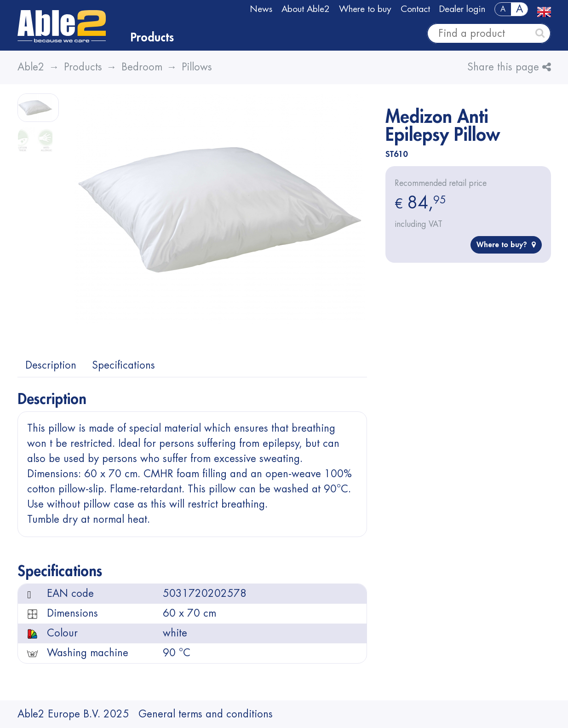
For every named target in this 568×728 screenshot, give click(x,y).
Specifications (123, 365)
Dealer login (462, 9)
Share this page (509, 67)
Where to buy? (506, 245)
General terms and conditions (206, 714)
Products (152, 38)
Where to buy (365, 9)
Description (51, 365)
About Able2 (306, 9)
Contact (415, 9)
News (261, 9)
